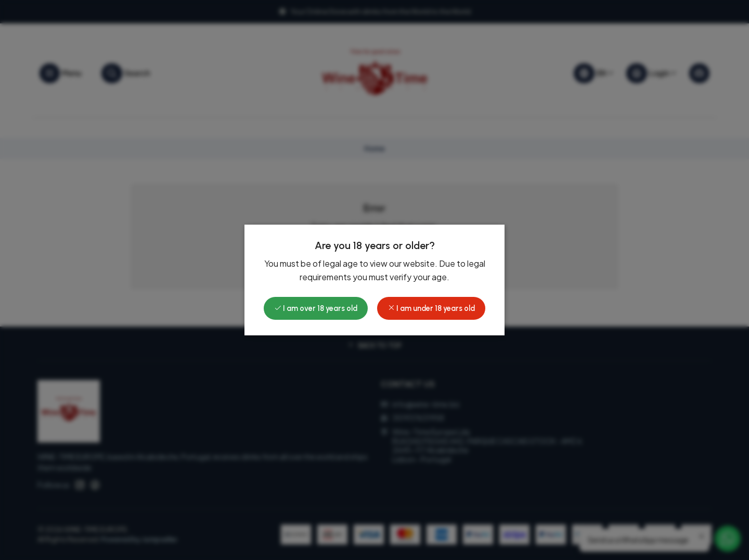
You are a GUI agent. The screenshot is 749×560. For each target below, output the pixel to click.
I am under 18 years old (431, 308)
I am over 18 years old (316, 308)
